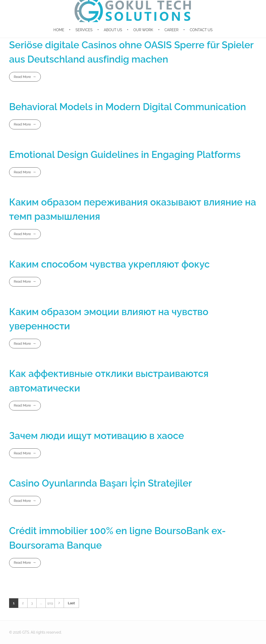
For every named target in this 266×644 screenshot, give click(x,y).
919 (50, 603)
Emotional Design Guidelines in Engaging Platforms (125, 155)
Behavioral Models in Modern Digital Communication (128, 107)
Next (59, 603)
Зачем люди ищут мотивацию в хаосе (97, 436)
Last (71, 603)
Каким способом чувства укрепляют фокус (109, 264)
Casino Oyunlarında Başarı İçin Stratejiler (101, 483)
